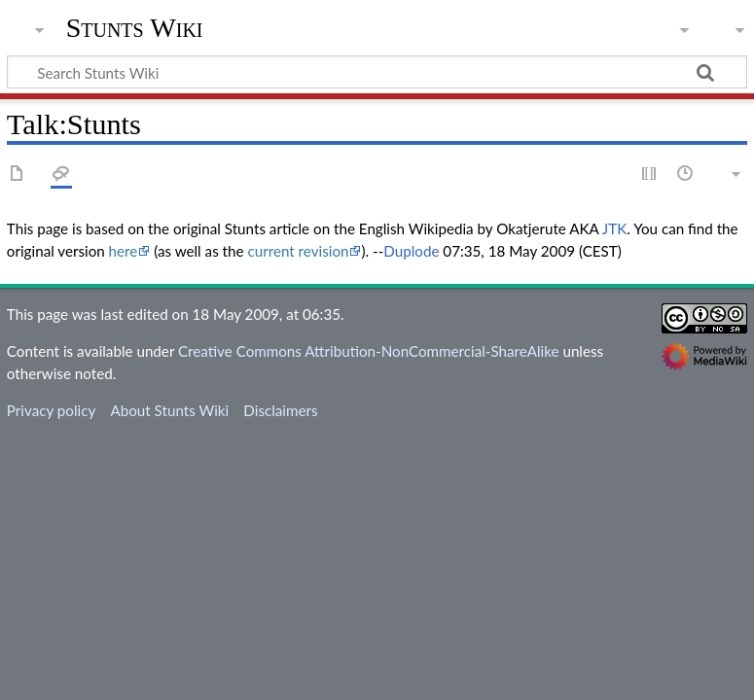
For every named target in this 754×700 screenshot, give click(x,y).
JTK (614, 228)
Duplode (411, 251)
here (124, 251)
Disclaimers (280, 410)
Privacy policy (51, 410)
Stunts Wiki (135, 28)
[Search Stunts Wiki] (377, 72)
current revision (298, 251)
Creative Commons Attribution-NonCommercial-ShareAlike (369, 351)
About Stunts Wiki (169, 410)
